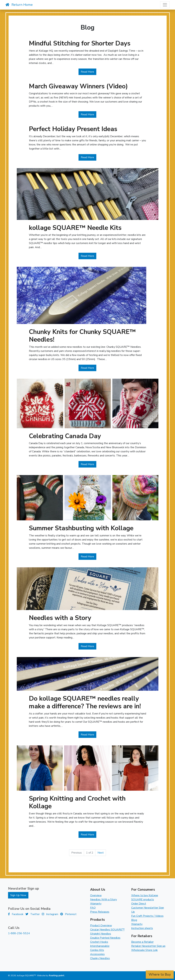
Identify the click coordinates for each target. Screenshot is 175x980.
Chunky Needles (100, 958)
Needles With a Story (103, 900)
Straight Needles (101, 934)
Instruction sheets (142, 928)
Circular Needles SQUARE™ (107, 930)
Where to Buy (160, 974)
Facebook (16, 914)
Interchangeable (100, 946)
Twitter (33, 914)
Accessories (97, 954)
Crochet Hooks (99, 942)
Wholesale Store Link (144, 950)
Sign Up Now (18, 895)
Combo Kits (97, 950)
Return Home (19, 5)
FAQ (93, 908)
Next (101, 853)
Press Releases (100, 912)
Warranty (96, 904)
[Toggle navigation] (165, 5)
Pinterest (68, 914)
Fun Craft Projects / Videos (147, 916)
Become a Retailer (142, 942)
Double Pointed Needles (105, 938)
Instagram (50, 914)
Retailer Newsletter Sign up (148, 946)
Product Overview (101, 925)
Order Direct (139, 904)
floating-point (57, 976)
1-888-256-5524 (19, 933)
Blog (134, 920)
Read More (89, 72)
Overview (96, 895)
